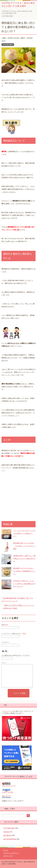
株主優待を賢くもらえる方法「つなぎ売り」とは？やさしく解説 (24, 546)
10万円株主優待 (8, 45)
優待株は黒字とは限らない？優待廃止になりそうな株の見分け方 (24, 559)
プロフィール (8, 856)
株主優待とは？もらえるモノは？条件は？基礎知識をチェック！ (24, 571)
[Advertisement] (18, 498)
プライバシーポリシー (11, 853)
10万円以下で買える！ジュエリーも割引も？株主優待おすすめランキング (24, 584)
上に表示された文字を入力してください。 (16, 655)
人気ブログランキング (9, 786)
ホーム (6, 850)
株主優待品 (7, 835)
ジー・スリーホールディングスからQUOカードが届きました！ (24, 533)
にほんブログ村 (7, 792)
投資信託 (7, 832)
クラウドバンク (7, 711)
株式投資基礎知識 (10, 839)
